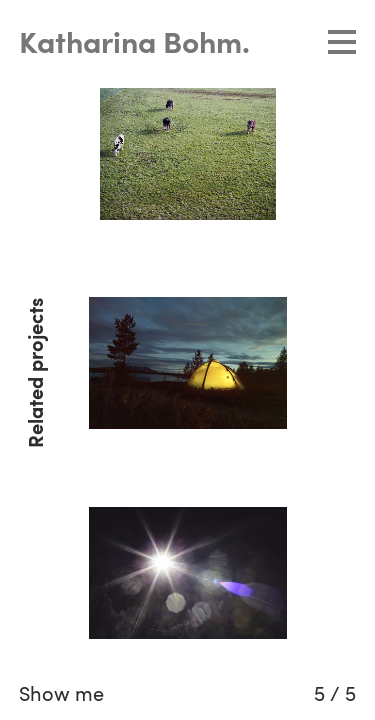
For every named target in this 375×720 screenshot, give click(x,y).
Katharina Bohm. (134, 45)
